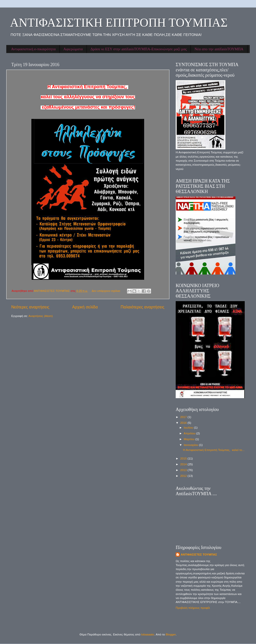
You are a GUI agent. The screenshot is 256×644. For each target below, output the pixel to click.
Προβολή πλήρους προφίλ (193, 608)
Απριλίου (190, 433)
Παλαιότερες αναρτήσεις (142, 307)
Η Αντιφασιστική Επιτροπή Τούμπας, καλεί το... (214, 450)
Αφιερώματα (73, 49)
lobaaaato (148, 634)
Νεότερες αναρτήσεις (30, 307)
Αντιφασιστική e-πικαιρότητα (33, 49)
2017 (184, 417)
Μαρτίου (189, 439)
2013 (184, 470)
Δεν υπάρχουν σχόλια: (107, 291)
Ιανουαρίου (191, 445)
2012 (184, 476)
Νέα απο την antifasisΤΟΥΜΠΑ (219, 49)
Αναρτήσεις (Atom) (41, 316)
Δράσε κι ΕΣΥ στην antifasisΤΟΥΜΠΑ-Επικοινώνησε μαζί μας (139, 49)
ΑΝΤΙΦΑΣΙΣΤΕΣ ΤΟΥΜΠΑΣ (199, 554)
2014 (184, 464)
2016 (184, 423)
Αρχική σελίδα (85, 307)
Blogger (171, 634)
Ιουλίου (189, 427)
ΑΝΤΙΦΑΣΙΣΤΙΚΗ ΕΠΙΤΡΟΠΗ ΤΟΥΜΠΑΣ (119, 22)
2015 (184, 458)
